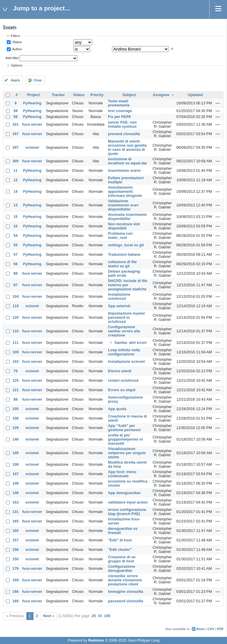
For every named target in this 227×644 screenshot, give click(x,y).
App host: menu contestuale (122, 474)
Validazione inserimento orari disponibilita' (123, 205)
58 (16, 117)
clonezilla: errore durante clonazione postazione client (125, 580)
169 (16, 580)
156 (16, 550)
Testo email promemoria (119, 103)
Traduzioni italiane (124, 255)
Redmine (96, 640)
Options (17, 65)
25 (94, 616)
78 (16, 371)
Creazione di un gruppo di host (122, 559)
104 (16, 297)
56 (16, 264)
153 (16, 502)
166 (16, 592)
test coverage (120, 111)
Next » (49, 616)
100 (107, 616)
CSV (211, 629)
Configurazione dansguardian (121, 569)
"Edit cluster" (120, 550)
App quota (117, 409)
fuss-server (32, 124)
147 (16, 474)
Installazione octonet (126, 362)
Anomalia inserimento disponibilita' (127, 217)
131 (16, 512)
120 (16, 318)
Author (17, 49)
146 (16, 439)
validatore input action (128, 502)
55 (16, 245)
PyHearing (32, 103)
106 (16, 418)
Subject (129, 95)
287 (16, 148)
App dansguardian (124, 493)
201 (16, 124)
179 (16, 569)
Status (17, 42)
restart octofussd (123, 381)
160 (16, 531)
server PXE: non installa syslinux (122, 124)
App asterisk (119, 306)
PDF (220, 629)
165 (16, 521)
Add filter (12, 58)
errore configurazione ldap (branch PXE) (127, 512)
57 (16, 255)
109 (16, 352)
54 (16, 236)
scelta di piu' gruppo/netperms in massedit (125, 439)
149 (16, 483)
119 (16, 306)
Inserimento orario (124, 171)
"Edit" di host (120, 540)
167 (16, 134)
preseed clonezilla (124, 134)
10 (16, 226)
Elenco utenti (120, 371)
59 (16, 111)
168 (16, 601)
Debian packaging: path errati (124, 274)
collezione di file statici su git (122, 264)
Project (34, 95)
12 (16, 180)
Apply (15, 80)
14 (16, 192)
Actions (218, 103)
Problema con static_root (120, 236)
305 (16, 161)
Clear (38, 80)
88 (16, 399)
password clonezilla (125, 601)
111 (16, 343)
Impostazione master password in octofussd (126, 318)
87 (16, 285)
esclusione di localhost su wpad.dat (127, 161)
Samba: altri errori (130, 343)
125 (16, 381)
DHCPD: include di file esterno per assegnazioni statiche (128, 285)
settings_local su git (126, 245)
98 (16, 274)
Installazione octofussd (119, 297)
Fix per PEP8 (119, 117)
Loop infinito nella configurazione (124, 352)
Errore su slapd (121, 390)
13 (16, 205)
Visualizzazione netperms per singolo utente (127, 453)
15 (16, 217)
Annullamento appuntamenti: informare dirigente (125, 192)
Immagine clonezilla (125, 592)
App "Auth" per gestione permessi (124, 428)
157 (16, 540)
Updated (195, 95)
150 (16, 559)
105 (16, 409)
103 (16, 362)
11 (16, 171)
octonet (32, 148)
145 (16, 453)
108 (16, 465)
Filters (16, 36)
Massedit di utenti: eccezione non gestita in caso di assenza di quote (127, 148)
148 (16, 493)
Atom (201, 629)
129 (16, 428)
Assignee (161, 95)
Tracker (58, 95)
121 (16, 390)
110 (16, 331)
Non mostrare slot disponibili (124, 226)
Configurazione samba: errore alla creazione (124, 331)
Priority (97, 95)
